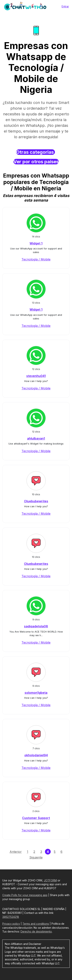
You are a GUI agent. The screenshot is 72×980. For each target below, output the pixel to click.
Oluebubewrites (36, 501)
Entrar (65, 6)
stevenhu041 (36, 376)
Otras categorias (36, 152)
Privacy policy (11, 924)
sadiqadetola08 (36, 626)
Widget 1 (36, 243)
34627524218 (11, 917)
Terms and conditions (36, 924)
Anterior (16, 852)
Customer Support (36, 818)
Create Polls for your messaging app (25, 895)
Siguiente (36, 857)
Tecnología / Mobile (36, 259)
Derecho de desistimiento (36, 932)
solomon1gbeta (36, 693)
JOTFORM (50, 880)
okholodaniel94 (36, 755)
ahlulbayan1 (36, 438)
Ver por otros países (36, 162)
